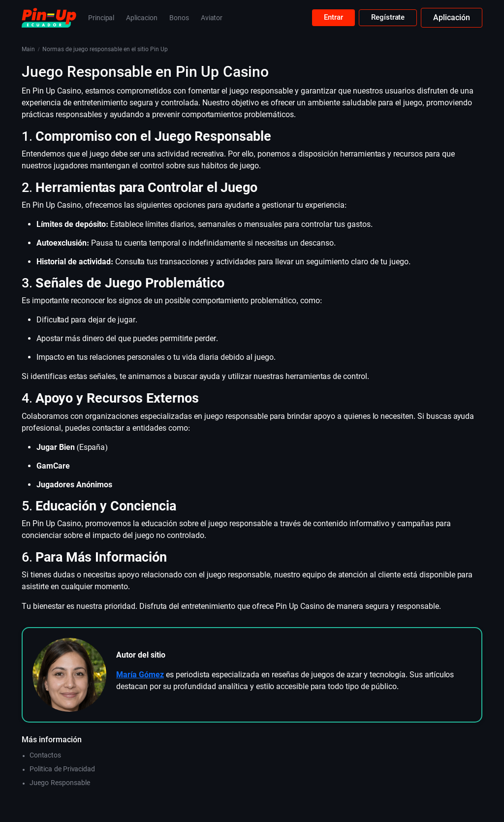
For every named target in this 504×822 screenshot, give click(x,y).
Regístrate (387, 17)
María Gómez (140, 675)
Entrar (330, 17)
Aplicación (452, 17)
